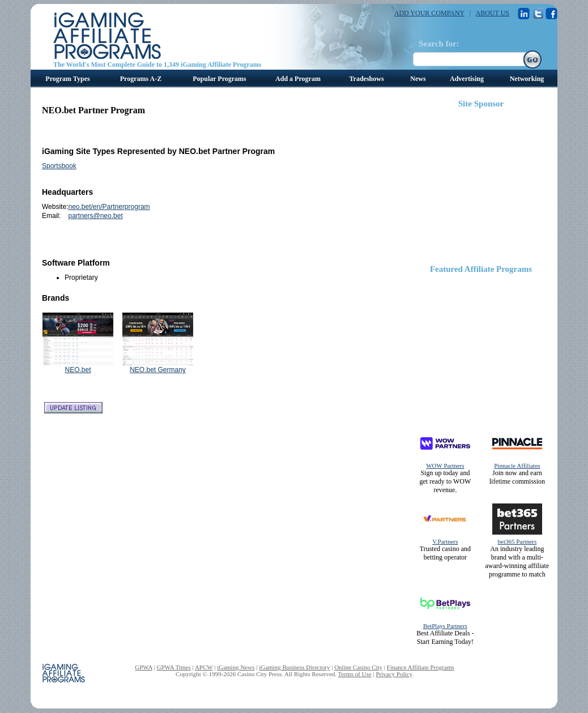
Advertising (467, 79)
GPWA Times (174, 667)
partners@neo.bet (95, 216)
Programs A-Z (141, 79)
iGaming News (236, 667)
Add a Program (298, 79)
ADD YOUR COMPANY (429, 13)
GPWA (144, 667)
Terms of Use (355, 674)
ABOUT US (493, 13)
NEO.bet (78, 370)
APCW (204, 667)
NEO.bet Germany (158, 370)
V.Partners (445, 541)
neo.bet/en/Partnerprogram (109, 207)
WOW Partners (445, 466)
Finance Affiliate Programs (421, 667)
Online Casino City (358, 667)
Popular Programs (220, 79)
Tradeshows (366, 79)
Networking (527, 79)
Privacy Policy (394, 674)
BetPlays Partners (445, 626)
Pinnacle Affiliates (517, 466)
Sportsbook (59, 166)
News (418, 79)
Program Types (67, 79)
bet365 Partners (517, 541)
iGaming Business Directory (294, 667)
